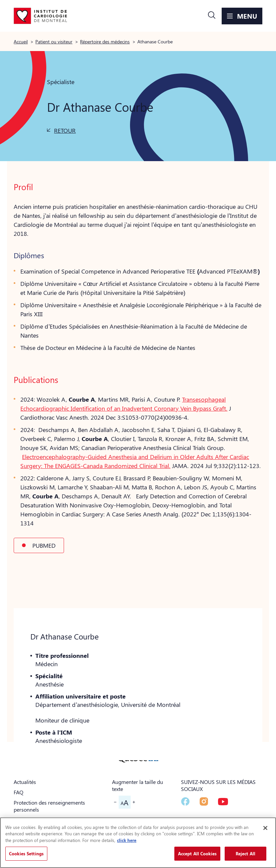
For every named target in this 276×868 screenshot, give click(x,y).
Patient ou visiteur (54, 41)
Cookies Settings (26, 853)
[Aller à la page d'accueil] (40, 16)
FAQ (18, 792)
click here (127, 840)
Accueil (21, 41)
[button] (212, 16)
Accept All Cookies (197, 853)
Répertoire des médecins (105, 41)
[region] (138, 843)
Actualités (25, 782)
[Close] (265, 828)
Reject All (245, 853)
